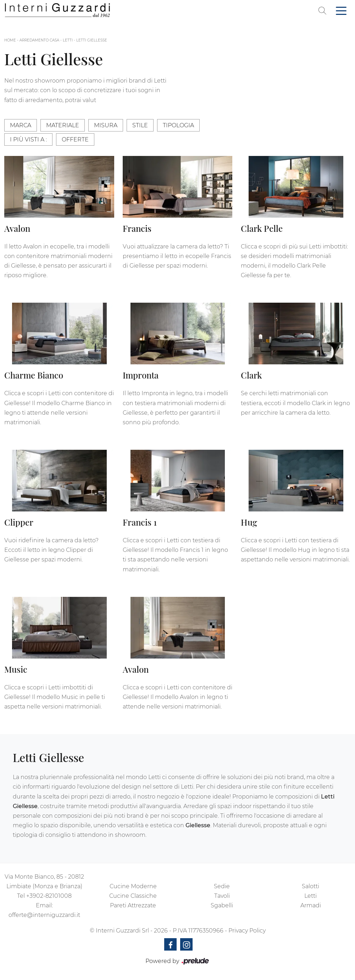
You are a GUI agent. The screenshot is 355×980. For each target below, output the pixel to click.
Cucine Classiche (133, 896)
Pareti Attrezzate (133, 905)
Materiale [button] (63, 125)
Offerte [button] (75, 139)
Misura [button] (106, 125)
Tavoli (222, 896)
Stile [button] (140, 125)
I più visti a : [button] (28, 139)
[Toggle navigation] (341, 10)
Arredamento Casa (39, 40)
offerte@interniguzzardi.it (44, 915)
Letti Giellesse (92, 40)
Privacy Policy (247, 931)
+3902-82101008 (49, 896)
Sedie (222, 886)
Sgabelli (222, 905)
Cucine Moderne (133, 886)
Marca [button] (21, 125)
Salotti (310, 886)
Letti (68, 40)
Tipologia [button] (178, 125)
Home (10, 40)
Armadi (311, 905)
